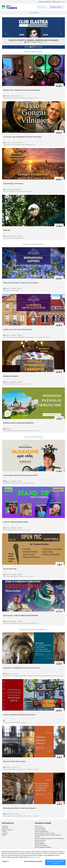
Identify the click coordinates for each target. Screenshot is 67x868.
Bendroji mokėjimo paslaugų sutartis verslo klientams (49, 838)
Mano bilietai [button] (42, 7)
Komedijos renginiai (34, 437)
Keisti (63, 2)
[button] (6, 34)
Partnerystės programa (41, 845)
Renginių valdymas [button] (56, 7)
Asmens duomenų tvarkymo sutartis (45, 833)
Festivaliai (5, 833)
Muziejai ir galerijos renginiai (34, 630)
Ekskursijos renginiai (34, 244)
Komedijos (5, 828)
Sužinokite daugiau (35, 857)
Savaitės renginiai (33, 52)
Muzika (4, 835)
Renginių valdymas (40, 844)
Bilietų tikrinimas (39, 842)
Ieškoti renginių (34, 13)
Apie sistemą (38, 826)
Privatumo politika (40, 828)
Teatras (4, 831)
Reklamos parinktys (40, 840)
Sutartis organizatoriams (42, 831)
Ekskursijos (5, 826)
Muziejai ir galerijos (7, 830)
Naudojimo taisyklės (40, 830)
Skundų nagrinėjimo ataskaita (43, 847)
